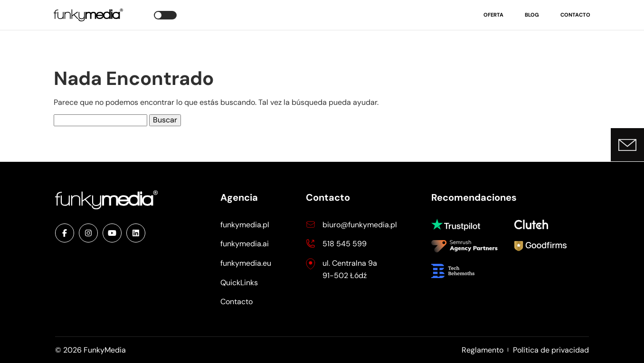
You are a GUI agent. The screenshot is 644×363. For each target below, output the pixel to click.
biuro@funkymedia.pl (360, 225)
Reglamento (483, 350)
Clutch (533, 224)
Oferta (493, 15)
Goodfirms (540, 247)
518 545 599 (345, 244)
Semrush (464, 247)
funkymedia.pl (245, 225)
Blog (532, 15)
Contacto (575, 15)
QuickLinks (239, 283)
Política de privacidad (551, 350)
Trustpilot (460, 225)
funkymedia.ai (245, 244)
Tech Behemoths (460, 271)
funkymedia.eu (246, 263)
